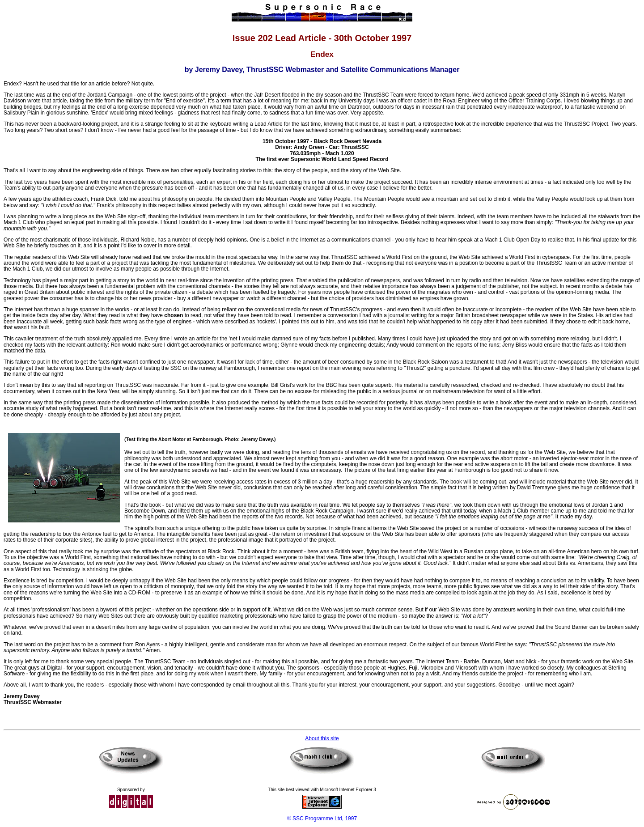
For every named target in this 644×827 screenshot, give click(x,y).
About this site (322, 738)
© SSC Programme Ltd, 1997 (322, 819)
